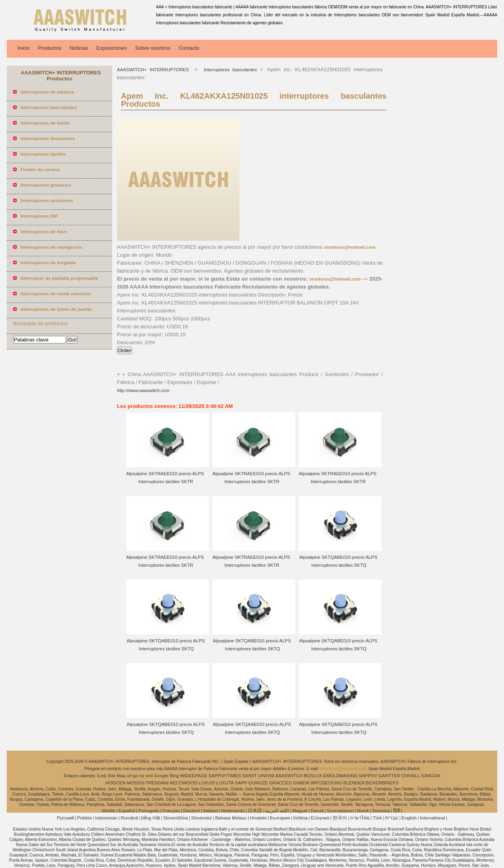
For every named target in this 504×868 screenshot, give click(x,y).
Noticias (79, 48)
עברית (392, 818)
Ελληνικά (320, 818)
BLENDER (354, 783)
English (409, 818)
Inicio (23, 48)
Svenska (381, 811)
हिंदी (397, 811)
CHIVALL (411, 776)
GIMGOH (431, 776)
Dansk (317, 811)
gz (135, 776)
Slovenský (201, 818)
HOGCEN (115, 783)
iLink (102, 776)
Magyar (300, 811)
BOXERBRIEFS (382, 783)
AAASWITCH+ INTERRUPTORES (154, 70)
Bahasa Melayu (231, 818)
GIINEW (301, 783)
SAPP (241, 783)
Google (161, 776)
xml (149, 776)
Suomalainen (340, 811)
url (129, 776)
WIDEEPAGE (194, 776)
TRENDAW (157, 783)
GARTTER (389, 776)
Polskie (85, 818)
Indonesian (106, 818)
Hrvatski (258, 818)
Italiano (211, 811)
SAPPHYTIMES (225, 776)
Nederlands (233, 811)
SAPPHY (368, 776)
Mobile (109, 811)
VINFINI (266, 776)
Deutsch (192, 811)
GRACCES (280, 783)
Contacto (189, 48)
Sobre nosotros (153, 48)
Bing (174, 776)
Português (149, 811)
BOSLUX (313, 776)
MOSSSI (136, 783)
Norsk (363, 811)
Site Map (116, 776)
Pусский (65, 818)
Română (129, 818)
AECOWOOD (184, 783)
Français (171, 811)
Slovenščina (175, 818)
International (432, 818)
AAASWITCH (289, 776)
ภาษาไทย (360, 818)
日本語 (255, 811)
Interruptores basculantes (229, 70)
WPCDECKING (326, 783)
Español (127, 811)
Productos (50, 48)
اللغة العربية (277, 811)
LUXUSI (207, 783)
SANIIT (249, 776)
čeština (300, 818)
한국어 (340, 818)
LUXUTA (225, 783)
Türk (377, 818)
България (280, 818)
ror (142, 776)
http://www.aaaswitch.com (143, 390)
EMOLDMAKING (341, 776)
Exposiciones (112, 48)
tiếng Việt (151, 818)
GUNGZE (258, 783)
